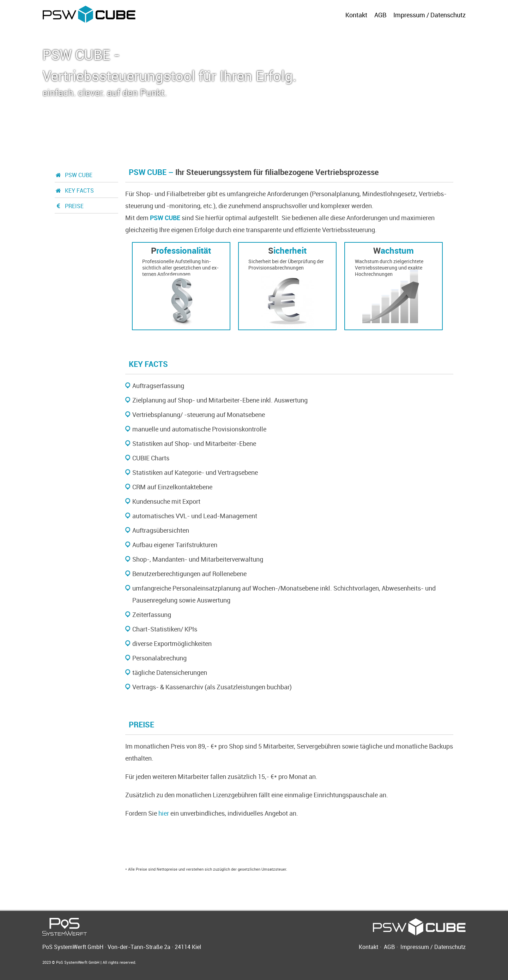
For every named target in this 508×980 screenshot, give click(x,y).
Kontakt (356, 15)
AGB (380, 15)
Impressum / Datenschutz (430, 15)
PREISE (69, 206)
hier (164, 813)
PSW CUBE (74, 175)
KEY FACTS (74, 190)
